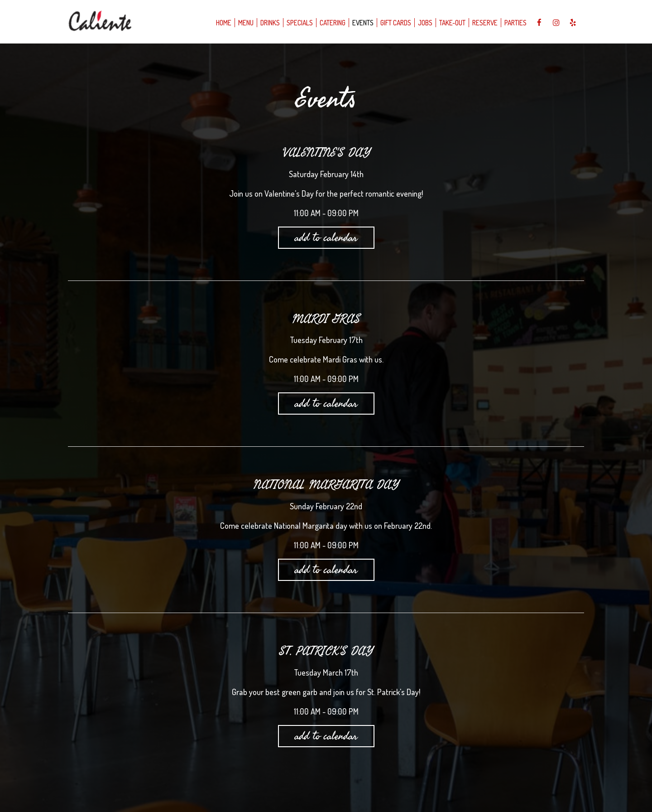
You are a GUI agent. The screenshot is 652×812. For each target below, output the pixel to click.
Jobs (425, 23)
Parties (515, 23)
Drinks (270, 23)
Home (224, 23)
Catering (333, 23)
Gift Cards (396, 23)
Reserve (485, 23)
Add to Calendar (326, 237)
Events (363, 23)
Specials (300, 23)
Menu (246, 23)
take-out (452, 23)
